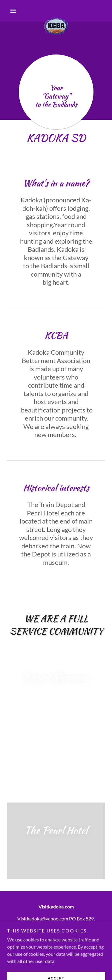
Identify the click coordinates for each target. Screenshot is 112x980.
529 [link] (90, 918)
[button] (14, 11)
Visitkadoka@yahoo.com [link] (43, 918)
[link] (56, 11)
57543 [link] (68, 926)
